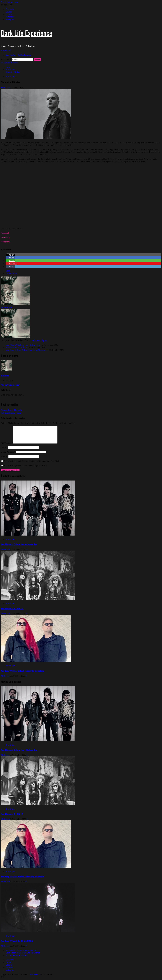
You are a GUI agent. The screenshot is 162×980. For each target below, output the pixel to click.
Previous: (11, 410)
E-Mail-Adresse (8, 452)
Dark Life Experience (27, 33)
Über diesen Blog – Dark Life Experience (23, 953)
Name (4, 447)
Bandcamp (6, 237)
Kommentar (7, 443)
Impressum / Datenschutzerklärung (21, 950)
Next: (11, 413)
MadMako (6, 88)
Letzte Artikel (11, 273)
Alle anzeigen (39, 340)
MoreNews (35, 974)
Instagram (5, 242)
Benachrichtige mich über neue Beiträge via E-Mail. (26, 466)
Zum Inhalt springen (10, 2)
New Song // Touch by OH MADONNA (17, 941)
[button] (6, 50)
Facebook (5, 233)
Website (4, 457)
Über (8, 271)
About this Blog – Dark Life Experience (19, 55)
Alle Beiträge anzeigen (10, 385)
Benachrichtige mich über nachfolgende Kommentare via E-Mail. (31, 461)
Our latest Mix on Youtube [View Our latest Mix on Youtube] (10, 62)
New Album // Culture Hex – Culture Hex (23, 345)
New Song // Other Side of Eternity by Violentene (26, 350)
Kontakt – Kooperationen (16, 955)
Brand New (10, 76)
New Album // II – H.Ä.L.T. (16, 347)
